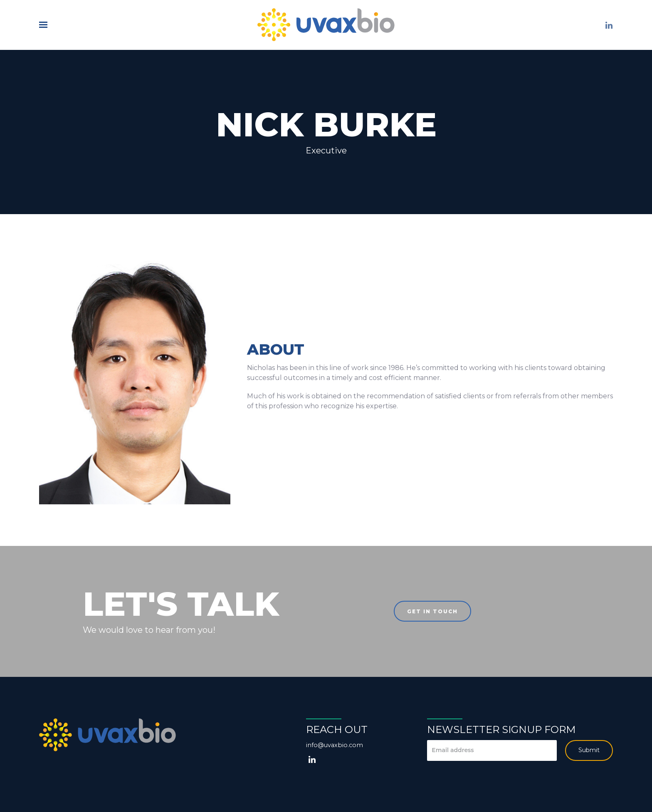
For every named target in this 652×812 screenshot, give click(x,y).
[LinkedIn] (609, 25)
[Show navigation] (45, 25)
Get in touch (432, 611)
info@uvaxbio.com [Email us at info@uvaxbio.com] (335, 745)
